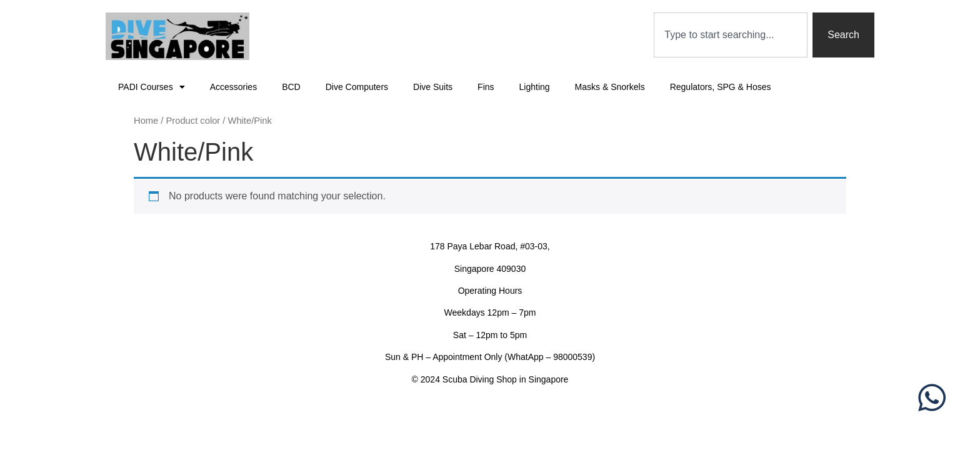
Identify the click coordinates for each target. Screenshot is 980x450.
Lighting (535, 87)
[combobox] (731, 35)
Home (146, 121)
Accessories (233, 87)
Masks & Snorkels (610, 87)
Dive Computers (357, 87)
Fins (486, 87)
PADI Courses (152, 87)
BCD (291, 87)
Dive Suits (433, 87)
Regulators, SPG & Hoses (721, 87)
